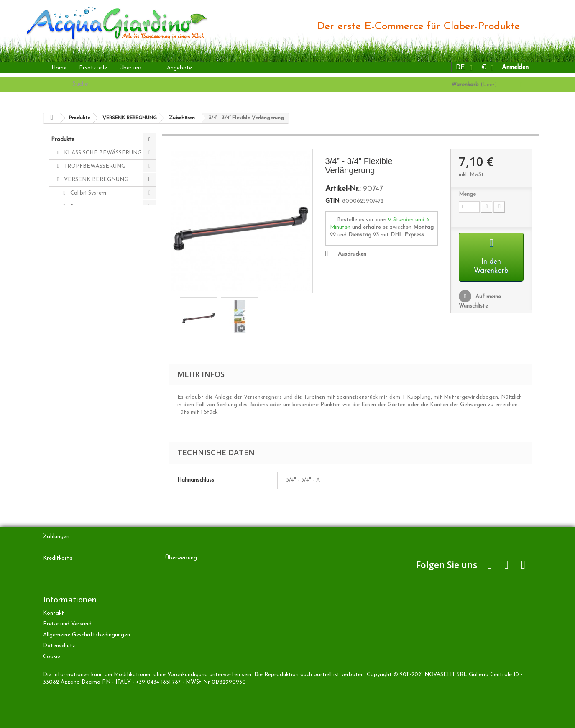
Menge (467, 194)
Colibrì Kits (83, 287)
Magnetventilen (89, 233)
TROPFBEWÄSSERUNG (94, 166)
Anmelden (515, 68)
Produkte (63, 140)
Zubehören (83, 247)
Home (59, 68)
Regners (80, 220)
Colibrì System (87, 193)
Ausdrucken (352, 254)
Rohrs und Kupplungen (98, 260)
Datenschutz (59, 646)
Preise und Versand (67, 624)
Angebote (179, 68)
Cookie (52, 657)
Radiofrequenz (88, 273)
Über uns (131, 68)
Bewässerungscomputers (101, 206)
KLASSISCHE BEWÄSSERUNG (102, 153)
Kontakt (54, 613)
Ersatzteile (93, 68)
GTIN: (333, 201)
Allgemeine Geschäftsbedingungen (87, 635)
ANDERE (75, 300)
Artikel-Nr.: (343, 189)
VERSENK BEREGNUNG (95, 180)
